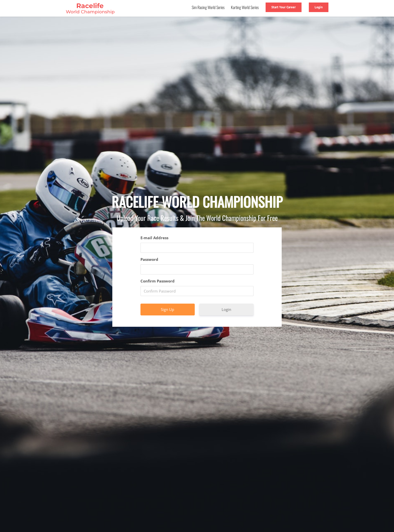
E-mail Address (154, 238)
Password (149, 259)
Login (226, 309)
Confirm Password (158, 281)
